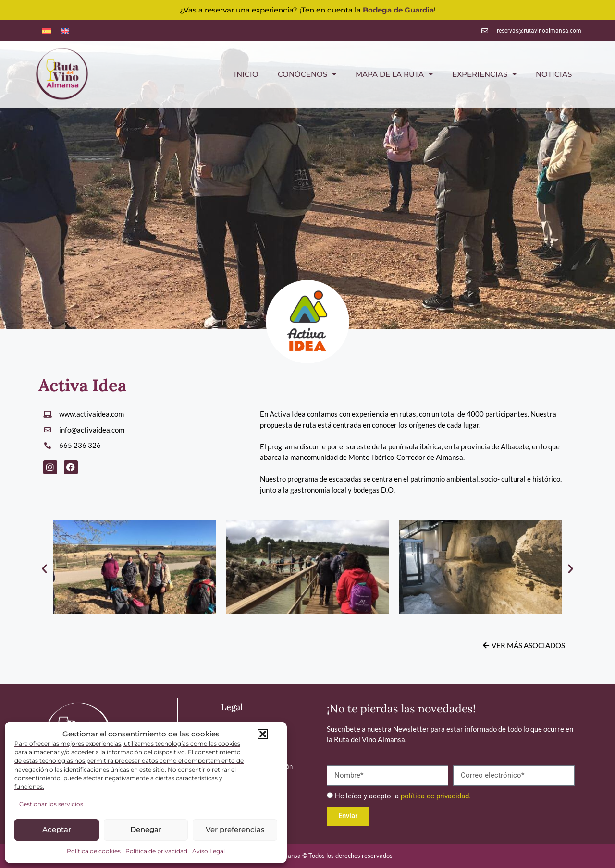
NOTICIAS (554, 74)
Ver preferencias (235, 829)
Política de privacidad (156, 851)
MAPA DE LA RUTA (394, 74)
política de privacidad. (436, 796)
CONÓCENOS (307, 74)
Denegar (146, 829)
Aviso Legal (209, 851)
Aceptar (57, 829)
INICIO (246, 74)
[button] (263, 734)
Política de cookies (94, 851)
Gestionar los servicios (51, 804)
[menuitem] (47, 30)
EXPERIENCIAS (484, 74)
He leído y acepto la (403, 796)
